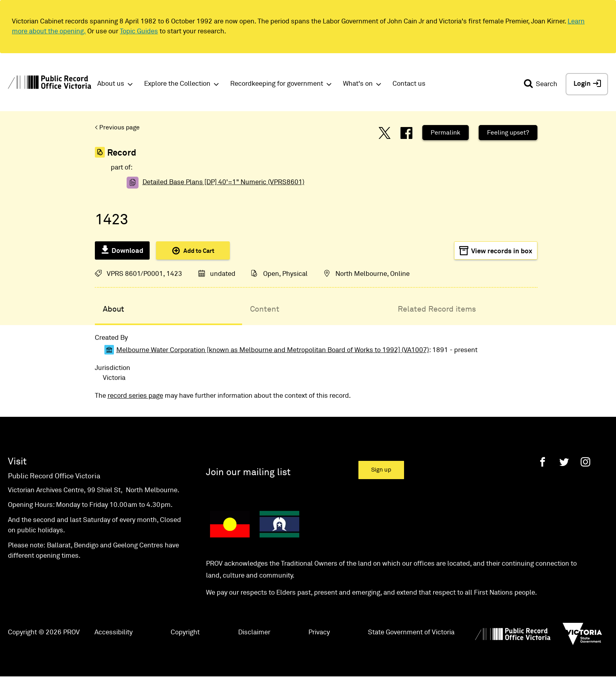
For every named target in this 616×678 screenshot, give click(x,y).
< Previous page (117, 127)
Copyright (185, 633)
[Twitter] (564, 462)
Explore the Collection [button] (177, 84)
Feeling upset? (508, 133)
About (114, 309)
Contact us (409, 84)
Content (265, 309)
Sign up (381, 470)
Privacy (319, 633)
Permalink (446, 133)
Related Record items (437, 309)
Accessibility (114, 633)
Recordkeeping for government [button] (277, 84)
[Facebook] (543, 462)
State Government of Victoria (411, 633)
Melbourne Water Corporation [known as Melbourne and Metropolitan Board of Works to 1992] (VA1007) (273, 350)
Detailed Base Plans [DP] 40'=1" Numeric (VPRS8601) (223, 182)
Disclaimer (254, 633)
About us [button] (111, 84)
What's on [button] (358, 84)
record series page (135, 396)
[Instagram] (585, 462)
